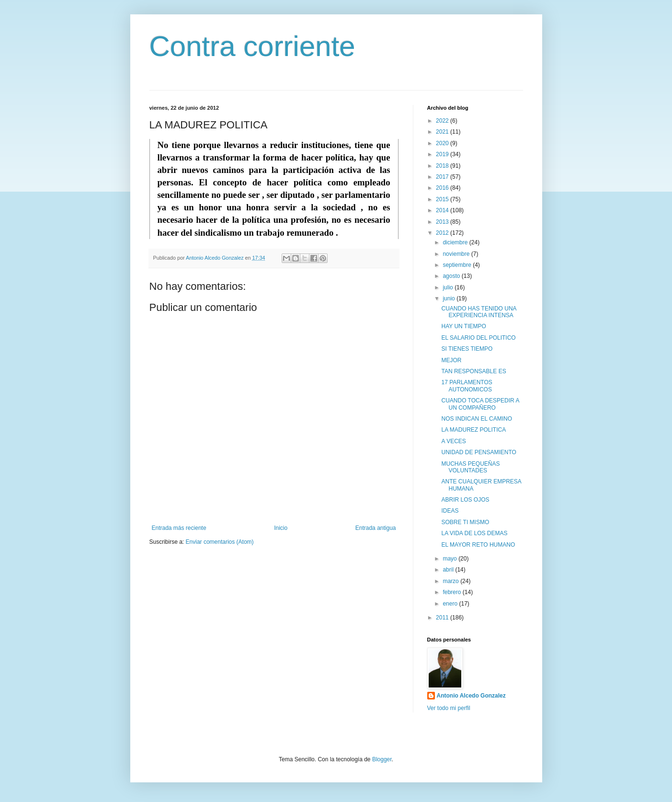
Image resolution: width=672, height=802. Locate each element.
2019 (443, 154)
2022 (443, 121)
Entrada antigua (376, 528)
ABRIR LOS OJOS (465, 500)
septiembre (458, 265)
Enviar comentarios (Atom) (220, 542)
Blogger (382, 759)
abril (449, 570)
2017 (443, 177)
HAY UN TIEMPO (463, 326)
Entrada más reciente (179, 528)
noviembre (457, 254)
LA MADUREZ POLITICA (473, 430)
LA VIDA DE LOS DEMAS (474, 533)
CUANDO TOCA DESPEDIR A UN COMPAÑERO (480, 404)
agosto (452, 276)
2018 (443, 166)
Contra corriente (252, 46)
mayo (450, 559)
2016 (443, 188)
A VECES (453, 441)
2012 (443, 233)
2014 (443, 210)
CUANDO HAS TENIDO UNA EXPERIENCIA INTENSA (478, 312)
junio (450, 298)
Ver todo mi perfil (449, 708)
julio (449, 287)
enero (451, 604)
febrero (452, 592)
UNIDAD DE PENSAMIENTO (478, 452)
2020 (443, 143)
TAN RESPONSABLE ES (473, 371)
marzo (451, 581)
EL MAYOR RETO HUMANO (478, 545)
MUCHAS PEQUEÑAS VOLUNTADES (470, 467)
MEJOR (451, 360)
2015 (443, 199)
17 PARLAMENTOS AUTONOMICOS (467, 386)
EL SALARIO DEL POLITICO (478, 338)
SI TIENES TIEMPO (467, 349)
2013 (443, 222)
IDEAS (450, 511)
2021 (443, 132)
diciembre (456, 242)
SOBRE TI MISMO (465, 522)
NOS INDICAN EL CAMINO (477, 419)
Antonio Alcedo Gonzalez (471, 696)
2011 (443, 618)
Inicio (281, 528)
